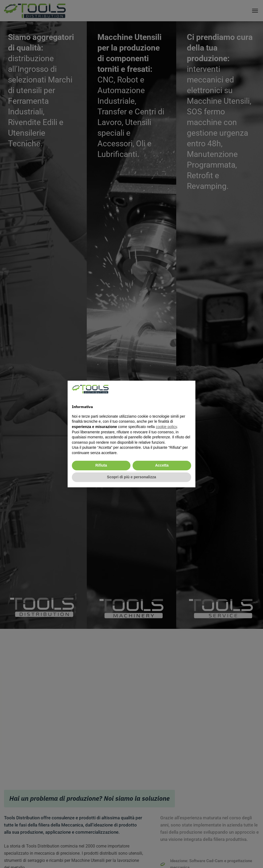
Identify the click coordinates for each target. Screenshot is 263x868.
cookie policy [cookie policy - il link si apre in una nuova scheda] (166, 427)
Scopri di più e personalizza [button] (131, 477)
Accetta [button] (162, 465)
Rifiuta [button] (101, 465)
